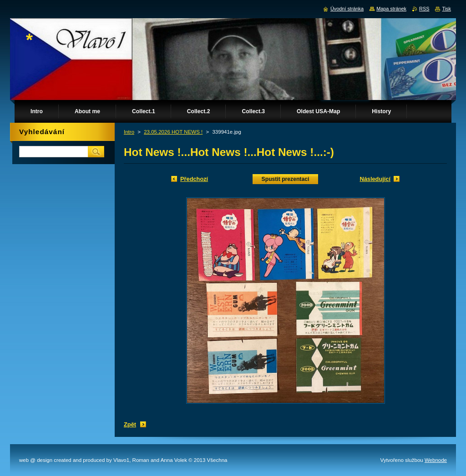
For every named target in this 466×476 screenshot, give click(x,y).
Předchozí (194, 179)
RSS (424, 9)
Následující (375, 179)
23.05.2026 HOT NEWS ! (173, 132)
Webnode (436, 460)
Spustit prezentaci (286, 179)
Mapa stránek (391, 9)
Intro (129, 132)
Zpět (130, 424)
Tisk (446, 9)
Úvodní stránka (347, 9)
